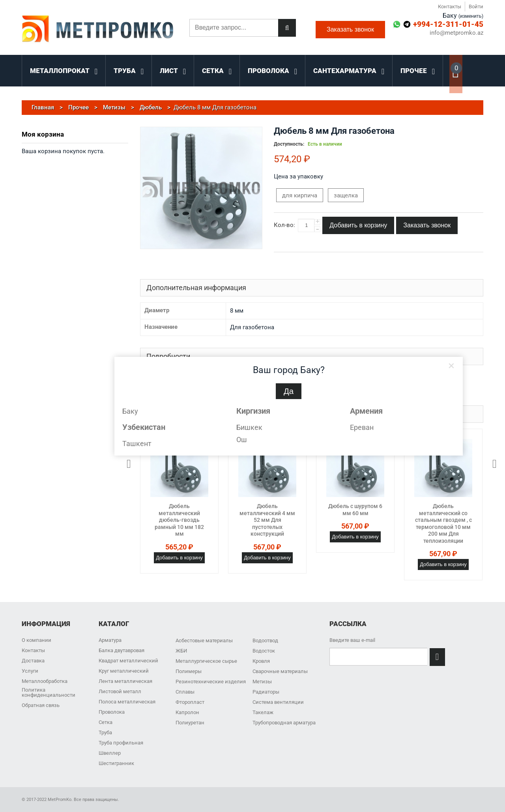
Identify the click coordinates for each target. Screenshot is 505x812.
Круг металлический (124, 671)
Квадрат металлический (128, 661)
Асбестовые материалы (204, 640)
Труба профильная (121, 743)
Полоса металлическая (127, 702)
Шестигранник (116, 763)
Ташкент (137, 444)
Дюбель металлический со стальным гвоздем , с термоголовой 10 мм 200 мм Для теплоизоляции (443, 523)
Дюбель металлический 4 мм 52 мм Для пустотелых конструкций (267, 520)
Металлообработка (45, 681)
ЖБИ (181, 651)
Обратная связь (41, 705)
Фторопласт (190, 702)
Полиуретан (190, 723)
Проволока (112, 712)
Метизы (262, 682)
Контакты (450, 7)
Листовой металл (120, 691)
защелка (346, 195)
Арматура (110, 640)
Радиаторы (266, 692)
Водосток (264, 651)
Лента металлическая (125, 681)
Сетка (106, 722)
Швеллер (110, 753)
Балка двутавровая (122, 650)
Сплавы (185, 692)
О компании (36, 640)
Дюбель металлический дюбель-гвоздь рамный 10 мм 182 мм (179, 520)
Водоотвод (265, 640)
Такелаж (263, 712)
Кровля (261, 661)
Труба (105, 732)
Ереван (362, 427)
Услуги (30, 671)
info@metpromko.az (456, 33)
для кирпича (300, 195)
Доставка (33, 661)
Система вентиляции (278, 702)
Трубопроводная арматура (284, 723)
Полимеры (189, 671)
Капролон (187, 712)
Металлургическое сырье (206, 661)
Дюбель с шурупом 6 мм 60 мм (355, 510)
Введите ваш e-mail (352, 640)
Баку (130, 411)
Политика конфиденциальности (49, 692)
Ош (242, 440)
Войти (476, 7)
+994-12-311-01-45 (448, 24)
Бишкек (249, 427)
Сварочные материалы (280, 671)
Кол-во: (284, 225)
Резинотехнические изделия (211, 682)
